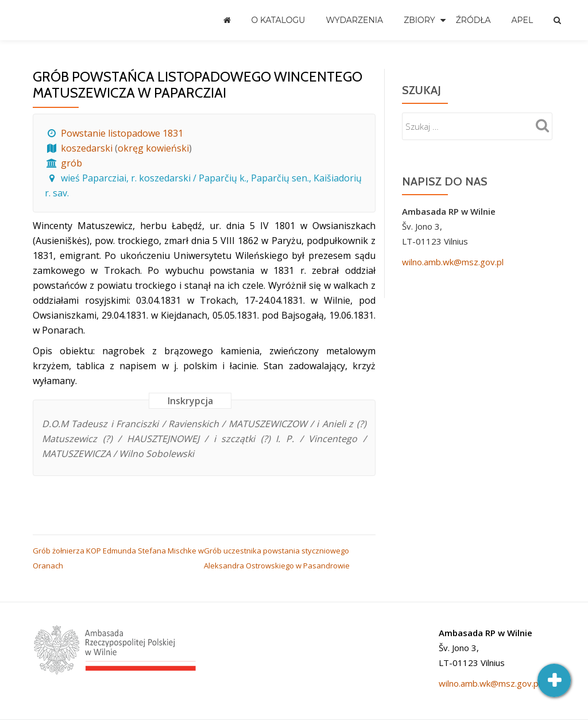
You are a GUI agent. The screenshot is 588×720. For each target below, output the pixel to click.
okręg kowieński (153, 148)
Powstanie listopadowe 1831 (122, 133)
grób (71, 163)
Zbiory (419, 20)
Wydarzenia (354, 20)
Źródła (473, 20)
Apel (523, 20)
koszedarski (87, 148)
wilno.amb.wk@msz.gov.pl (453, 262)
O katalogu (278, 20)
